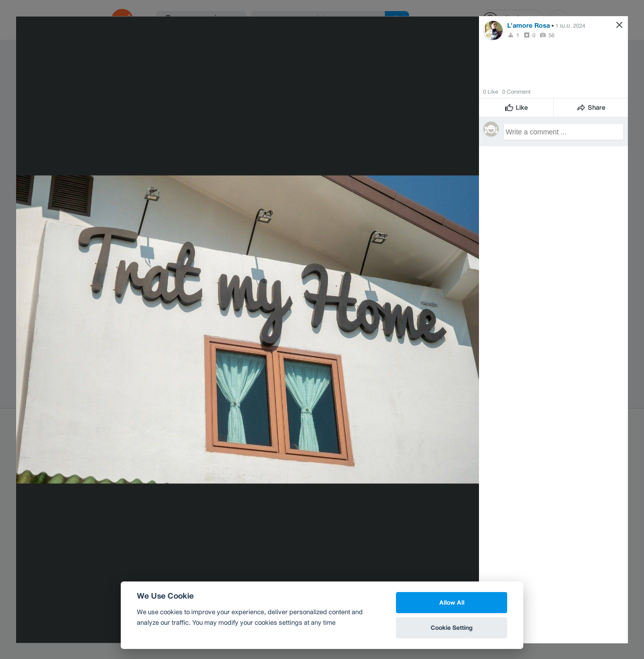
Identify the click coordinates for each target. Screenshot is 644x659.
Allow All (452, 602)
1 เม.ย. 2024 (570, 25)
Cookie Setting (452, 628)
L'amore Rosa (529, 25)
